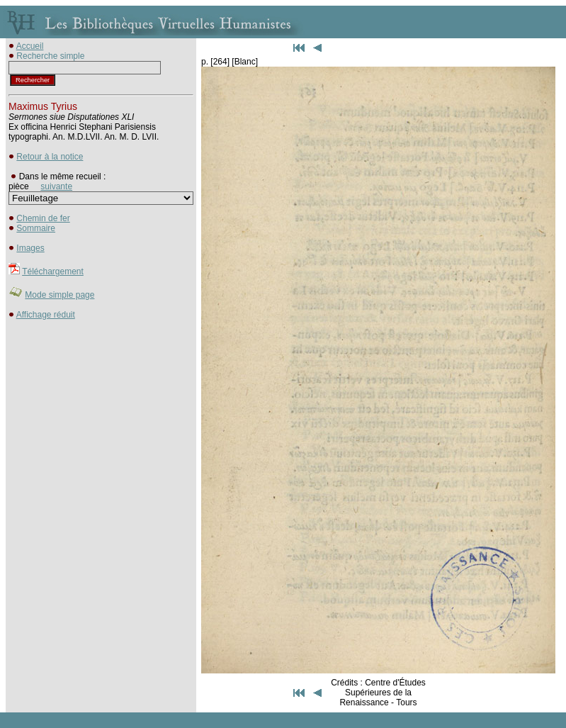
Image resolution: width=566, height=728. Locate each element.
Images (30, 248)
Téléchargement (53, 271)
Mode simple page (60, 295)
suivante (56, 186)
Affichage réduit (46, 315)
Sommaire (36, 228)
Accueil (30, 46)
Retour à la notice (50, 157)
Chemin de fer (43, 218)
